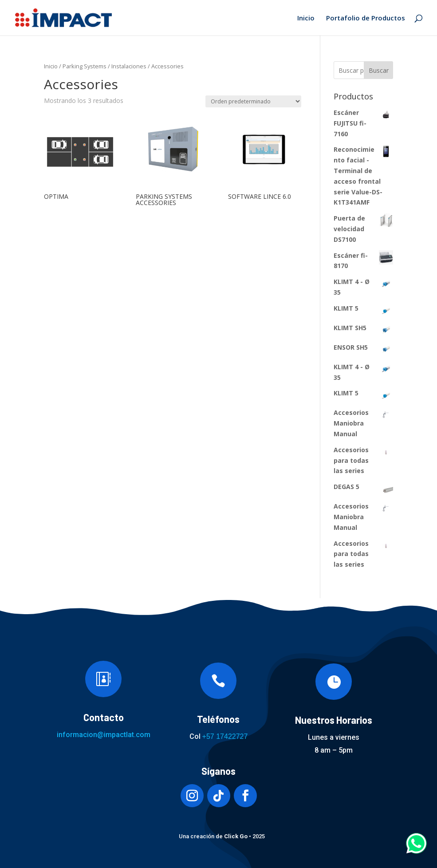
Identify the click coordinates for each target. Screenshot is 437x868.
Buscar (379, 70)
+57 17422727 (225, 736)
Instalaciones (129, 66)
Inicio (306, 18)
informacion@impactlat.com (104, 735)
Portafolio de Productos (366, 18)
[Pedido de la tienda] (253, 101)
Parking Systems (85, 66)
